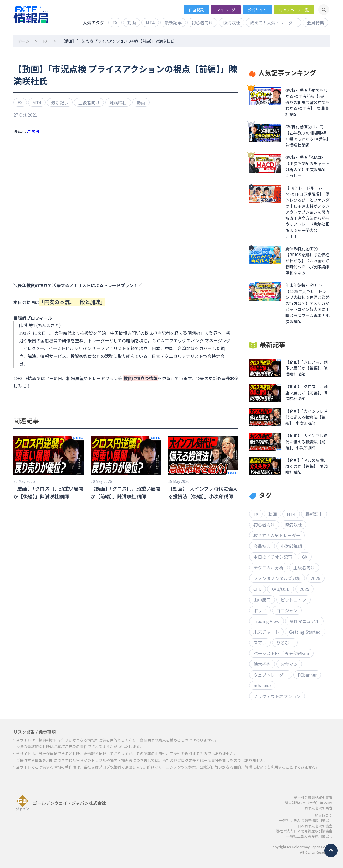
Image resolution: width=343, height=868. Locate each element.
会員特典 (315, 23)
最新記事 (173, 23)
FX (115, 23)
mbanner (262, 685)
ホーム (24, 41)
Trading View (266, 621)
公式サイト (257, 10)
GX (305, 557)
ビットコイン (293, 600)
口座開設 (196, 10)
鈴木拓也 (262, 664)
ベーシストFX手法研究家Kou (281, 653)
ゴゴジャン (287, 610)
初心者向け (202, 23)
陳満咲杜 (232, 23)
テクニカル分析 (269, 567)
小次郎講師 (291, 546)
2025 (304, 589)
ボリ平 (260, 610)
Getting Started (305, 632)
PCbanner (307, 675)
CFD (258, 589)
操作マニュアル (304, 621)
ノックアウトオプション (277, 696)
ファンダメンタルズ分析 (277, 578)
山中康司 (262, 600)
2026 (315, 578)
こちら (33, 131)
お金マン (289, 664)
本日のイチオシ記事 (273, 557)
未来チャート (266, 632)
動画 (132, 23)
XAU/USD (281, 589)
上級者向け (89, 102)
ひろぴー (285, 643)
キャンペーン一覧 (294, 10)
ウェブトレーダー (271, 675)
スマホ (260, 643)
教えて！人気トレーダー (273, 23)
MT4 (150, 23)
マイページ (226, 10)
